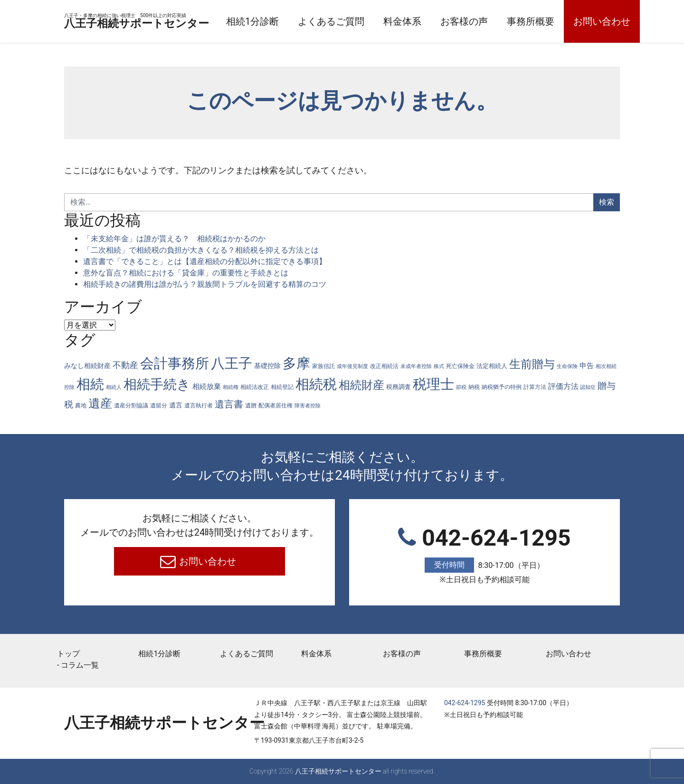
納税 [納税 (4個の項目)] (474, 387)
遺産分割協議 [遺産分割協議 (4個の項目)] (131, 406)
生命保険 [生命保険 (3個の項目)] (567, 366)
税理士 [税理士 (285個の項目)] (433, 384)
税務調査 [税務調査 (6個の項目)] (399, 387)
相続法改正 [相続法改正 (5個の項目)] (255, 387)
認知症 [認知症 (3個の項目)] (588, 387)
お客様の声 (520, 21)
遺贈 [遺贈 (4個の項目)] (251, 406)
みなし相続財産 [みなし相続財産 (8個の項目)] (87, 366)
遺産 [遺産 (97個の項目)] (100, 403)
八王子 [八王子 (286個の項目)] (232, 363)
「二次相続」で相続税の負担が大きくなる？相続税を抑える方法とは (201, 250)
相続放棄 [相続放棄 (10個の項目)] (207, 387)
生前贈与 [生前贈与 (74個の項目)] (532, 364)
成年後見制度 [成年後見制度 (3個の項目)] (352, 366)
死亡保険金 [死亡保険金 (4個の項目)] (460, 366)
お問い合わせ (207, 561)
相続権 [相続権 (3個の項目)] (231, 387)
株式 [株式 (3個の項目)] (439, 366)
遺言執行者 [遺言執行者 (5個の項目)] (199, 405)
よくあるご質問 (387, 21)
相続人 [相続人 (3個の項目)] (114, 387)
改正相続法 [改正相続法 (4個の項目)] (384, 366)
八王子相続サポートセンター (164, 22)
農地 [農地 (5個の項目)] (81, 405)
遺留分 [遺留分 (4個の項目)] (159, 406)
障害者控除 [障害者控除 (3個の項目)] (308, 406)
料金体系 (458, 21)
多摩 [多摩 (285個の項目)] (296, 363)
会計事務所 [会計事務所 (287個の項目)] (175, 363)
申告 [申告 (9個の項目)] (587, 366)
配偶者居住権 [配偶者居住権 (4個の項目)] (275, 406)
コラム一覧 (80, 665)
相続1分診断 (308, 21)
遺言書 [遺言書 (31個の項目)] (229, 404)
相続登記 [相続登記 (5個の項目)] (282, 387)
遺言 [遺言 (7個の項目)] (176, 405)
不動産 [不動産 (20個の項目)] (125, 365)
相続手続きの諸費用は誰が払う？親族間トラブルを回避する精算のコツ (205, 284)
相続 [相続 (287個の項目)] (90, 384)
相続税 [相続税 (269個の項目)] (316, 384)
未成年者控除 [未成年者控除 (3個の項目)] (416, 366)
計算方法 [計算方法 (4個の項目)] (535, 387)
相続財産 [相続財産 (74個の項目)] (361, 385)
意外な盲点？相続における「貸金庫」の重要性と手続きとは (186, 273)
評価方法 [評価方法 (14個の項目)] (563, 386)
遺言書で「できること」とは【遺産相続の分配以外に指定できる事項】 (205, 261)
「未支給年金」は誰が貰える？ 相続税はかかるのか (174, 239)
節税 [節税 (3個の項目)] (461, 387)
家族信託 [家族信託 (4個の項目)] (323, 366)
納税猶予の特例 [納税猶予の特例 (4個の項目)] (502, 387)
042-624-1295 (484, 555)
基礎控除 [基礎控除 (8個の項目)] (267, 366)
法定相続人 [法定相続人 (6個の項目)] (492, 366)
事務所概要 (586, 21)
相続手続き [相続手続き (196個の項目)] (157, 384)
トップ (68, 654)
